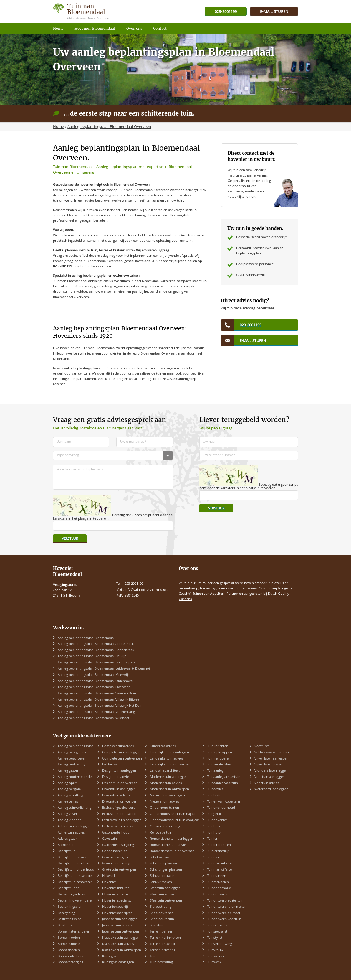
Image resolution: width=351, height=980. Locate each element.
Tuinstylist (215, 938)
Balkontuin (66, 845)
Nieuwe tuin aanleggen (167, 796)
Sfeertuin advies (162, 895)
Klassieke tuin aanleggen (121, 938)
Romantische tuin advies (169, 845)
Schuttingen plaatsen (166, 870)
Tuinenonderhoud (221, 808)
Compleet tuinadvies (118, 746)
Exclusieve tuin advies (119, 827)
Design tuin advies (116, 777)
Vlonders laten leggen (271, 771)
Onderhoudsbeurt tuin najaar (173, 814)
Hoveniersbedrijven (117, 913)
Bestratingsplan (70, 919)
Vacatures (262, 746)
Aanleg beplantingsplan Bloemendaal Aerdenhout (96, 644)
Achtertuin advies (71, 833)
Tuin (153, 957)
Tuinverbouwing (220, 944)
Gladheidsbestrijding (118, 845)
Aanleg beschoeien (72, 759)
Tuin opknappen (220, 753)
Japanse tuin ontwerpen (121, 932)
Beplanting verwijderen (76, 901)
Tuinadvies (215, 789)
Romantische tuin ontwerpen (172, 851)
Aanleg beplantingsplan (76, 746)
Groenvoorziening (116, 864)
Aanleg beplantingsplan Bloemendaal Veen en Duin (97, 694)
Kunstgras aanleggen (118, 962)
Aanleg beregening (72, 753)
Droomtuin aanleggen (119, 789)
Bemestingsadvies (71, 895)
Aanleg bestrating (71, 765)
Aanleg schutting (70, 796)
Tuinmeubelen (218, 882)
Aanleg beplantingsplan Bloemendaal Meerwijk (94, 675)
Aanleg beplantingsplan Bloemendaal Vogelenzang (96, 712)
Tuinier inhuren (219, 845)
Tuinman (214, 858)
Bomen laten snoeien (74, 932)
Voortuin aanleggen (270, 777)
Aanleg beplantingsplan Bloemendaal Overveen (94, 687)
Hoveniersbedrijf (115, 907)
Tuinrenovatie (218, 926)
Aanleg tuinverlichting (74, 808)
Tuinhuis (213, 827)
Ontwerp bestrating (165, 827)
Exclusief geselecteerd (119, 808)
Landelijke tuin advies (167, 759)
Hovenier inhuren (116, 888)
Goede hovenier (115, 851)
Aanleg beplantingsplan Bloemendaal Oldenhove (95, 681)
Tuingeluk (214, 814)
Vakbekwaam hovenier (272, 753)
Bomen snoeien (70, 944)
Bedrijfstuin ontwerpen (76, 876)
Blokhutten (66, 926)
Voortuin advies (267, 783)
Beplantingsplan (70, 907)
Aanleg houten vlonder (75, 777)
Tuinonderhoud (219, 888)
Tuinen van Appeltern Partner (215, 594)
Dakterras (110, 765)
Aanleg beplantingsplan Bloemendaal (86, 638)
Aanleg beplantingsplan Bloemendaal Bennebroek (96, 650)
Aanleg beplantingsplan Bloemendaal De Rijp (92, 657)
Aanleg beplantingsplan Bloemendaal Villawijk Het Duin (100, 706)
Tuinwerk (214, 962)
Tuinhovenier (217, 820)
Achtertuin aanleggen (74, 827)
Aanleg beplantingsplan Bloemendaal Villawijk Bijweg (98, 700)
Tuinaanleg (215, 771)
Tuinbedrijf (215, 796)
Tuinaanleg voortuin (222, 783)
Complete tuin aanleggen (121, 753)
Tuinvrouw (215, 950)
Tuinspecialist (217, 932)
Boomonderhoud (71, 957)
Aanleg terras (68, 802)
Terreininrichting (163, 950)
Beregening (66, 913)
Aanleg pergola (69, 789)
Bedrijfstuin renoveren (75, 882)
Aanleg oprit (67, 783)
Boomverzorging (71, 962)
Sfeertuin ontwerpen (166, 901)
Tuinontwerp (217, 895)
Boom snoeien (69, 950)
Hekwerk (109, 876)
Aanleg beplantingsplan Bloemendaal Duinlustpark (97, 663)
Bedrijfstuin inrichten (74, 864)
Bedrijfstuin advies (72, 858)
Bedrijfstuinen (69, 888)
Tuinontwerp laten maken (227, 907)
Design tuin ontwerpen (120, 783)
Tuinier (212, 839)
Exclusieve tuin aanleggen (122, 820)
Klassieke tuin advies (118, 944)
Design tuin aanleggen (119, 771)
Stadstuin (157, 926)
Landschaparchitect (165, 771)
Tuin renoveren (219, 759)
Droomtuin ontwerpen (120, 802)
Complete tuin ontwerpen (122, 759)
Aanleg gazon (68, 771)
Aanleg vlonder (69, 820)
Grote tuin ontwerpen (119, 870)
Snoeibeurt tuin (162, 919)
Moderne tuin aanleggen (169, 777)
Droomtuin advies (116, 796)
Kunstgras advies (163, 746)
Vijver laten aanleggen (271, 759)
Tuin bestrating (161, 962)
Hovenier (109, 882)
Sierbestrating (161, 907)
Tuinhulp (214, 833)
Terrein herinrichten (165, 938)
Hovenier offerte (115, 895)
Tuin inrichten (218, 746)
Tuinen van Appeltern (223, 802)
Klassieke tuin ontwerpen (122, 950)
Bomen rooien (69, 938)
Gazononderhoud (116, 833)
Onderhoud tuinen (164, 808)
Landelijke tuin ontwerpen (170, 765)
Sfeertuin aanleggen (165, 888)
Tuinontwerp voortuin (224, 919)
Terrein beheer (161, 932)
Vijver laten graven (269, 765)
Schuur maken (161, 882)
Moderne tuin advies (166, 783)
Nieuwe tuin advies (164, 802)
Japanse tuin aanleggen (120, 919)
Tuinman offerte (219, 870)
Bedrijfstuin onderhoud (76, 870)
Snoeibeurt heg (162, 913)
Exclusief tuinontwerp (119, 814)
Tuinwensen (216, 957)
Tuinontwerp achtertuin (225, 901)
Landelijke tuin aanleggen (169, 753)
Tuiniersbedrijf (218, 851)
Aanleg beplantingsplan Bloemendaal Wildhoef (93, 718)
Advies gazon (68, 839)
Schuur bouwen (162, 876)
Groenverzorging (115, 858)
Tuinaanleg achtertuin (224, 777)
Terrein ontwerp (162, 944)
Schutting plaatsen (164, 864)
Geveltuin (110, 839)
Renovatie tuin (161, 833)
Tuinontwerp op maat (224, 913)
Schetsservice (160, 858)
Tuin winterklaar (220, 765)
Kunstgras (110, 957)
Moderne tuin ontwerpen (169, 789)
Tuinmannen (217, 876)
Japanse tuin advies (117, 926)
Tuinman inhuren (220, 864)
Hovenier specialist (117, 901)
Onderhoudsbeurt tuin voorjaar (175, 820)
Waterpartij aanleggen (271, 789)
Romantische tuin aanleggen (172, 839)
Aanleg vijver (68, 814)
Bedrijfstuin (67, 851)
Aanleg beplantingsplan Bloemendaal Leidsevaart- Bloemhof (104, 669)
